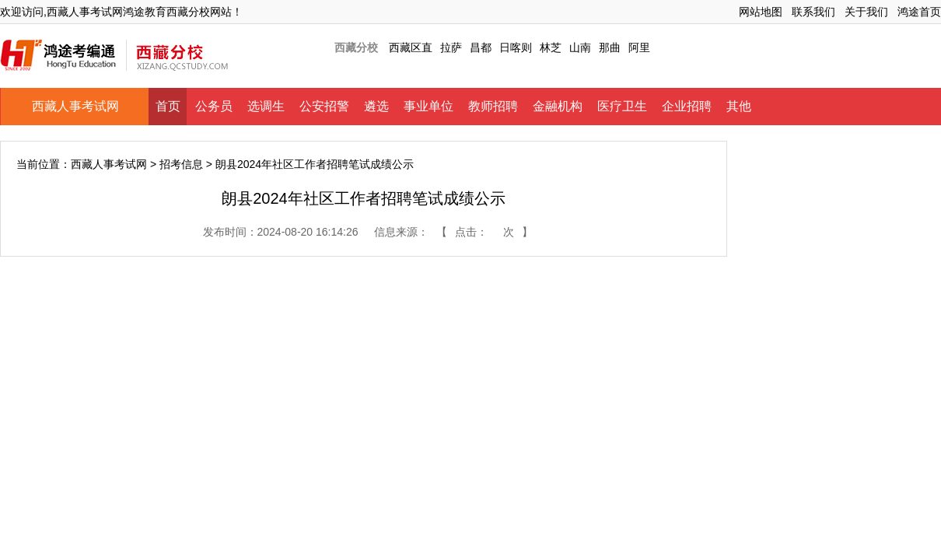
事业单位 (429, 106)
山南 (580, 47)
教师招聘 (493, 106)
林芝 (551, 47)
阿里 (639, 47)
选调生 (266, 106)
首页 (168, 106)
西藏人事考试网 (75, 106)
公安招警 (324, 106)
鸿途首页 (919, 12)
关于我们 (866, 12)
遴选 (376, 106)
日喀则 (516, 47)
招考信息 (181, 164)
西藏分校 (356, 47)
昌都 (481, 47)
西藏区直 (411, 47)
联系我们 (813, 12)
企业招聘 (687, 106)
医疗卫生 (622, 106)
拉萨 (451, 47)
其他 (739, 106)
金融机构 (558, 106)
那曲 (610, 47)
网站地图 (761, 12)
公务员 (214, 106)
